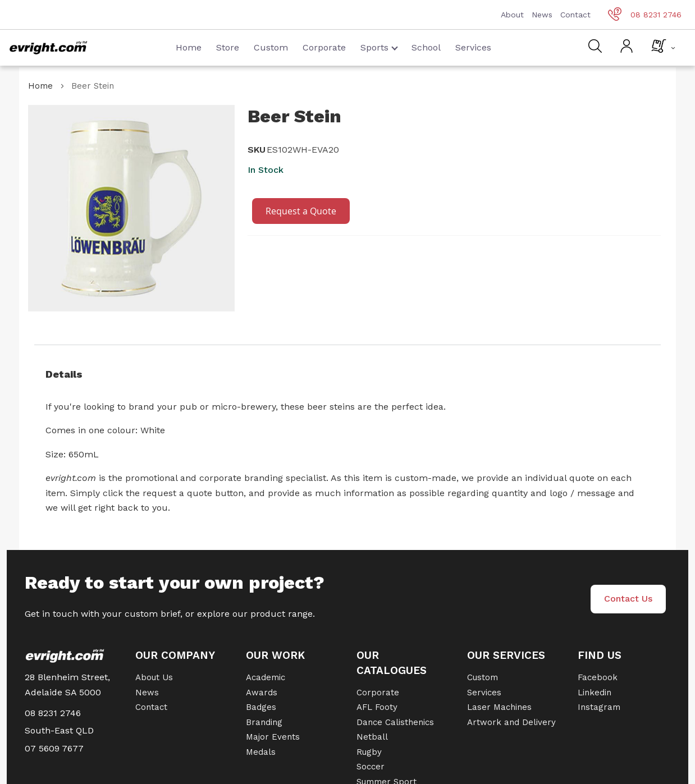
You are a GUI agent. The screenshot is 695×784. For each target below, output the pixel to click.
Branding (264, 722)
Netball (372, 737)
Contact (575, 15)
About (512, 15)
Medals (261, 752)
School (426, 47)
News (542, 15)
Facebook (598, 677)
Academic (266, 677)
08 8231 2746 (645, 15)
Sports (379, 47)
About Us (154, 677)
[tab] (347, 374)
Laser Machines (499, 707)
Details (64, 374)
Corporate (324, 47)
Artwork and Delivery (511, 722)
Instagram (599, 707)
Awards (262, 693)
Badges (261, 707)
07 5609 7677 (54, 748)
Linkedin (595, 693)
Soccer (371, 767)
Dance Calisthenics (395, 722)
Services (473, 47)
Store (228, 47)
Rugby (369, 752)
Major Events (273, 737)
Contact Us (628, 599)
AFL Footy (377, 707)
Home (189, 47)
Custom (271, 47)
